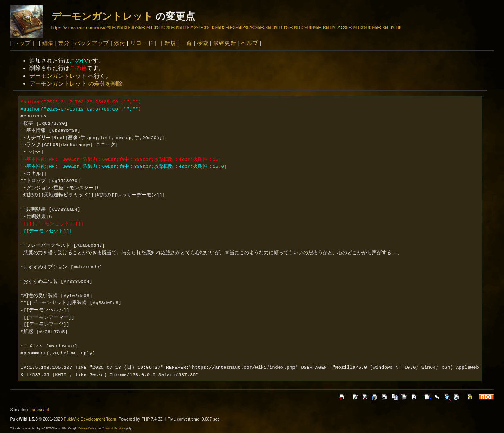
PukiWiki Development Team (90, 419)
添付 (119, 43)
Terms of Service (113, 428)
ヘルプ (250, 43)
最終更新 (225, 43)
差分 (64, 43)
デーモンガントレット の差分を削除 (76, 83)
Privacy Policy (87, 428)
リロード (142, 43)
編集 (48, 43)
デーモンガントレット (102, 16)
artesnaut (40, 410)
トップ (22, 43)
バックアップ (92, 43)
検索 (202, 43)
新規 (170, 43)
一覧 (186, 43)
